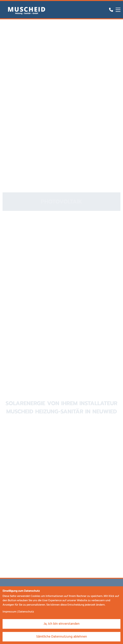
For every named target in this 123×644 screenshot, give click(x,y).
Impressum (9, 612)
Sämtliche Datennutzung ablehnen (62, 637)
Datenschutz (26, 612)
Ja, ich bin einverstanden (62, 624)
